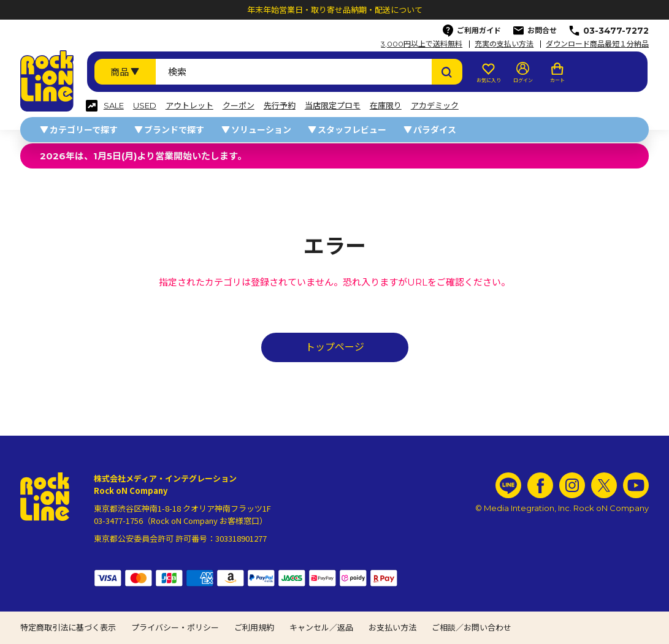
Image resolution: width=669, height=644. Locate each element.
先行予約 (280, 106)
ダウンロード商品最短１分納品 (597, 44)
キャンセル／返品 (321, 627)
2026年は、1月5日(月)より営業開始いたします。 (143, 156)
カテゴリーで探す (84, 130)
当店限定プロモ (333, 106)
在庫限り (386, 106)
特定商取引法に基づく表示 (68, 627)
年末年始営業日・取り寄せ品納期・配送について (335, 10)
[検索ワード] (294, 72)
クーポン (239, 106)
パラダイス (435, 130)
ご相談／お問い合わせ (472, 627)
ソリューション (261, 130)
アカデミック (435, 106)
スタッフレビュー (352, 130)
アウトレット (189, 106)
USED (145, 106)
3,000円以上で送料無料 (422, 44)
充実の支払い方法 (504, 44)
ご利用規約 (254, 627)
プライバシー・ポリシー (175, 627)
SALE (114, 106)
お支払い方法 (392, 627)
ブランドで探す (174, 130)
